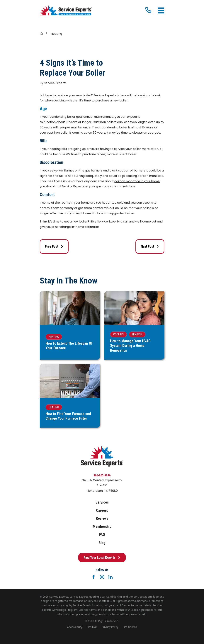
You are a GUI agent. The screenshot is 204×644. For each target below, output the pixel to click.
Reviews (102, 518)
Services (102, 502)
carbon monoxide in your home (137, 181)
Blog (102, 543)
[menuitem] (75, 627)
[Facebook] (93, 577)
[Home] (66, 10)
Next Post (150, 246)
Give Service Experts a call (109, 221)
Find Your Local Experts (102, 557)
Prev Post (54, 246)
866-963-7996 (102, 475)
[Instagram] (102, 577)
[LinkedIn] (110, 577)
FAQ (102, 535)
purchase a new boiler (112, 100)
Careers (102, 510)
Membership (102, 527)
